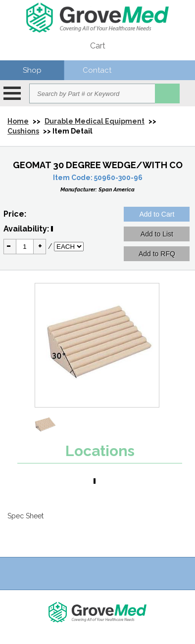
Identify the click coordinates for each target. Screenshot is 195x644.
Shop (32, 70)
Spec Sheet (25, 516)
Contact (97, 70)
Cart (98, 46)
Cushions (23, 131)
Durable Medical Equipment (95, 121)
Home (18, 121)
